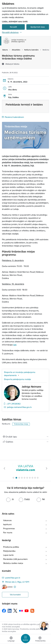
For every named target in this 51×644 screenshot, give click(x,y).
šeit (15, 345)
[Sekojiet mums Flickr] (21, 611)
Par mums (8, 533)
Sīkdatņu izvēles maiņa (13, 563)
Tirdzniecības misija (21, 424)
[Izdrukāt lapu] (26, 437)
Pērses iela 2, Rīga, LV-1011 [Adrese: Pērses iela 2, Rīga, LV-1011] (17, 582)
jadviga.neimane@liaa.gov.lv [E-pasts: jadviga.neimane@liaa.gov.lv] (19, 407)
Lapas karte (8, 555)
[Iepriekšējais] (4, 468)
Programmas (9, 528)
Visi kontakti (15, 595)
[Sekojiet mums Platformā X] (15, 611)
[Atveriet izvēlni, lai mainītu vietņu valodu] (11, 639)
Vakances (7, 520)
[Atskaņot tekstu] (12, 64)
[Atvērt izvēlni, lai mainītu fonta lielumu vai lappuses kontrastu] (40, 639)
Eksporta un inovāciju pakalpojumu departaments (20, 374)
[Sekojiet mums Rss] (32, 611)
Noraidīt (13, 27)
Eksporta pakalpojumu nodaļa (17, 379)
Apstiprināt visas (38, 27)
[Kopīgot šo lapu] (26, 442)
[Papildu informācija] (15, 587)
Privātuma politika (11, 547)
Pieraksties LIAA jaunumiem (15, 559)
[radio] (10, 499)
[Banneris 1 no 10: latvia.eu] (26, 468)
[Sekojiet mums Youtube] (27, 611)
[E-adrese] (7, 587)
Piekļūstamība (9, 551)
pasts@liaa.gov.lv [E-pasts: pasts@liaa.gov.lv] (13, 578)
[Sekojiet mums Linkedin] (10, 611)
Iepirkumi (7, 524)
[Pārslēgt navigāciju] (26, 639)
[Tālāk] (47, 468)
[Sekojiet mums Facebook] (4, 611)
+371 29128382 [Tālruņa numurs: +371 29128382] (14, 404)
